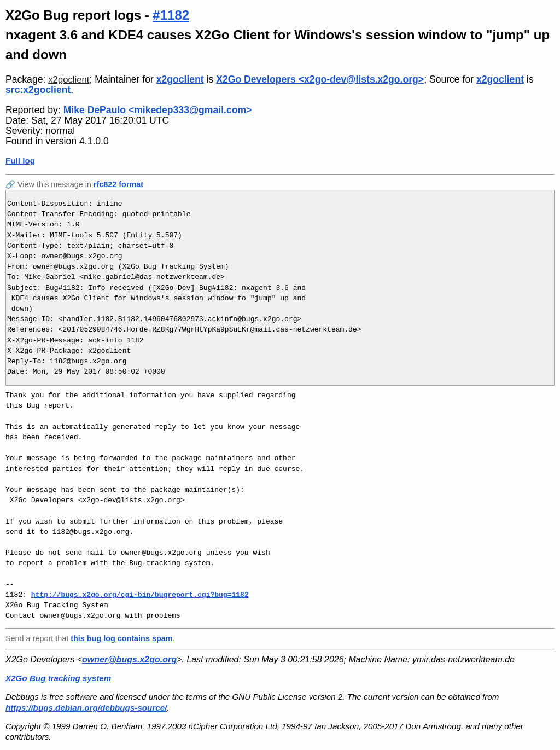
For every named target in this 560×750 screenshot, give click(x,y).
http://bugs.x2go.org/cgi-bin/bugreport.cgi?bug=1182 (140, 595)
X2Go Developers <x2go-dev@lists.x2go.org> (320, 79)
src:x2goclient (38, 90)
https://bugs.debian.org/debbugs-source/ (86, 708)
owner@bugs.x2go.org (129, 659)
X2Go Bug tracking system (58, 678)
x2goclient (69, 80)
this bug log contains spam (121, 638)
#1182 (171, 15)
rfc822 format (118, 184)
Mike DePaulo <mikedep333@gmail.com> (158, 110)
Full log (20, 161)
